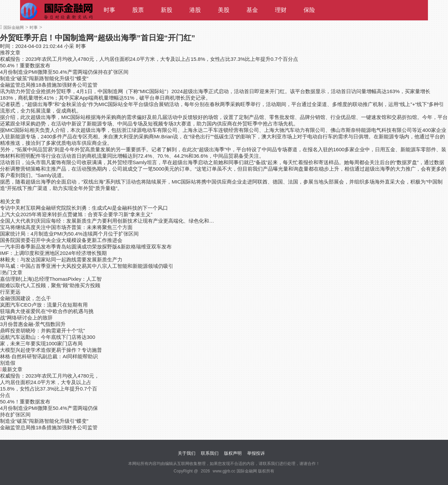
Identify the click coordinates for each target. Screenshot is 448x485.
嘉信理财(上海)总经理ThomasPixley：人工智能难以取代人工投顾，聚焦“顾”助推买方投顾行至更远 (51, 285)
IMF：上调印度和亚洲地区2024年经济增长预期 (53, 253)
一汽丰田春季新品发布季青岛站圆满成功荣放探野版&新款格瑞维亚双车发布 (86, 247)
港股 (195, 10)
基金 (252, 10)
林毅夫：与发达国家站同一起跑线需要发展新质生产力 (61, 259)
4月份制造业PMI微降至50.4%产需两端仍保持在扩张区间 (64, 72)
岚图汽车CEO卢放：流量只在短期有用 (44, 305)
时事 (109, 10)
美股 (224, 10)
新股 (167, 10)
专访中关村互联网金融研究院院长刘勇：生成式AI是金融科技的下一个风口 (84, 208)
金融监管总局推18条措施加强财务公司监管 (49, 85)
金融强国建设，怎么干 (25, 298)
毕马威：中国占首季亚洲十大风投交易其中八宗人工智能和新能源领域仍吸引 (87, 266)
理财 (281, 10)
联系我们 (210, 453)
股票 (138, 10)
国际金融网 (14, 28)
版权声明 (233, 453)
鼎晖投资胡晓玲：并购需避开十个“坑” (42, 331)
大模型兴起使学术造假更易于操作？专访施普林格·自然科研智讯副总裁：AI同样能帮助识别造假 (51, 356)
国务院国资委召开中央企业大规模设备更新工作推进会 (61, 240)
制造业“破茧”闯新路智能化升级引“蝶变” (44, 78)
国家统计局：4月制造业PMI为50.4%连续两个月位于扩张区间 (69, 234)
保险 (309, 10)
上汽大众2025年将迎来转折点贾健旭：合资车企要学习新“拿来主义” (76, 214)
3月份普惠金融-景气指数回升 (33, 324)
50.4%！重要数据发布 (25, 65)
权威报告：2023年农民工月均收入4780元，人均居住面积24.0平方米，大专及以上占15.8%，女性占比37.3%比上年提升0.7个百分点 (149, 59)
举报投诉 (256, 453)
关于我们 (187, 453)
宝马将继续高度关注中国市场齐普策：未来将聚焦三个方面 (66, 227)
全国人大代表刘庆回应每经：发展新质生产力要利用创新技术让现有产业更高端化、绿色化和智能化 (108, 221)
